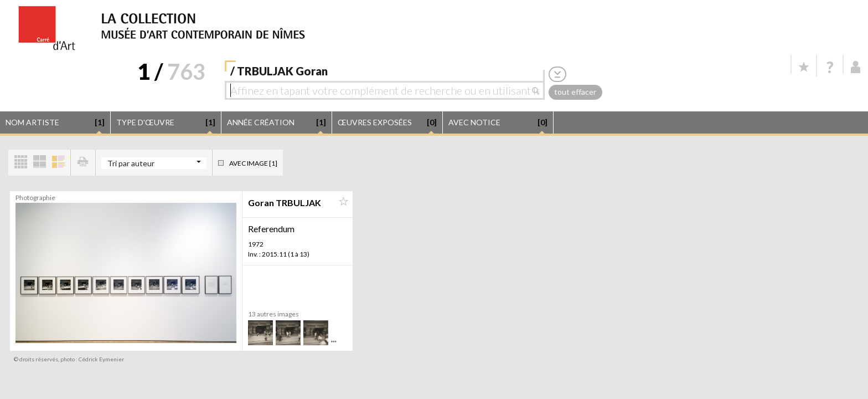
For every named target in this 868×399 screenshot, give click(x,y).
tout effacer (575, 92)
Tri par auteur (131, 163)
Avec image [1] (253, 163)
